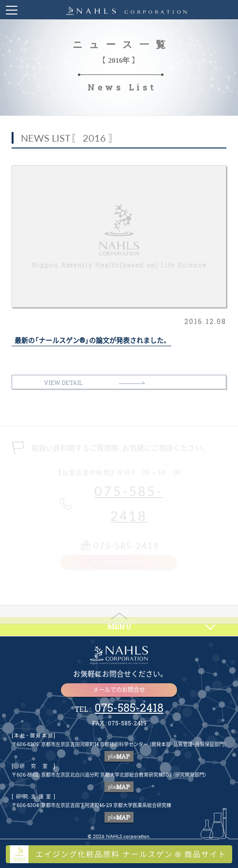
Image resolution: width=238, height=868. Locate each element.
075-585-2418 (129, 503)
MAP (119, 756)
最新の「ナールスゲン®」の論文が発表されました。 (92, 340)
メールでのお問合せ (119, 690)
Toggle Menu (12, 10)
